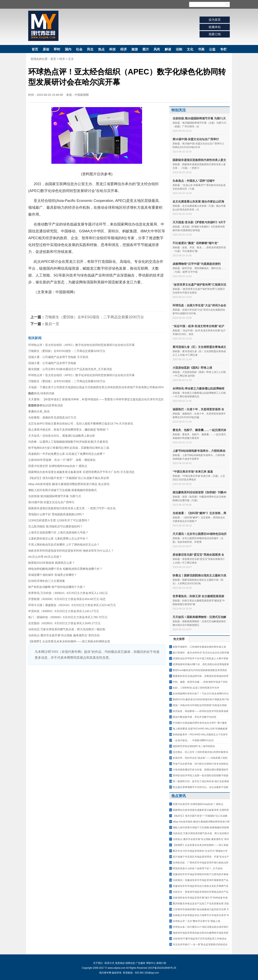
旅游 (135, 49)
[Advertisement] (97, 695)
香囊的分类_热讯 (39, 411)
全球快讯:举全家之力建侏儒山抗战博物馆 (198, 388)
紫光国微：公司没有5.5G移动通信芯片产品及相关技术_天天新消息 (70, 369)
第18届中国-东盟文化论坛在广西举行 (51, 502)
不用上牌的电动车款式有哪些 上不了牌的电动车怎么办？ (64, 545)
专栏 (223, 49)
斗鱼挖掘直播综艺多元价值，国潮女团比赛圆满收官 (201, 770)
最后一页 (52, 324)
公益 (212, 49)
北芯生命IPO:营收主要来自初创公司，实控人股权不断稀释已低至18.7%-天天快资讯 (81, 424)
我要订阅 (215, 34)
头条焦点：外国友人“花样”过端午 (194, 181)
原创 (46, 49)
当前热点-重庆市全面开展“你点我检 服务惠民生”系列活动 (64, 635)
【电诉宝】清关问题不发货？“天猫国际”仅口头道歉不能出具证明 (69, 478)
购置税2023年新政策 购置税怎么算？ (51, 563)
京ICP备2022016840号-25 (162, 968)
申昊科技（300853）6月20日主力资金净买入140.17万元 (64, 611)
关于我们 (98, 963)
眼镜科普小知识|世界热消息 (46, 405)
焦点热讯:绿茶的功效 (41, 393)
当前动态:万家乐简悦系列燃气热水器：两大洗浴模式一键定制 (67, 629)
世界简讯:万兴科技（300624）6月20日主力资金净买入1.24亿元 (68, 593)
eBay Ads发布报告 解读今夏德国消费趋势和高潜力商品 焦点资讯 (69, 484)
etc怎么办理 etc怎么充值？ (45, 557)
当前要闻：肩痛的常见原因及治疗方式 (52, 417)
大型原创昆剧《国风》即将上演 (192, 368)
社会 (79, 49)
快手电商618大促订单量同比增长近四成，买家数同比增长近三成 (69, 448)
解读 (168, 49)
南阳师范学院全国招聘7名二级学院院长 (194, 746)
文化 (190, 49)
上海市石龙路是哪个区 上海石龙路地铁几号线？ (58, 532)
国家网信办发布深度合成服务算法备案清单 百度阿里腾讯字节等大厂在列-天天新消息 (81, 472)
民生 (90, 49)
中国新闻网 (82, 95)
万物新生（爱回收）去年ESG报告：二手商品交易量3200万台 (94, 317)
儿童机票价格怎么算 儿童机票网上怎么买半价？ (58, 539)
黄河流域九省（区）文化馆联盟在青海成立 (199, 347)
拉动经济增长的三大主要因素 (47, 581)
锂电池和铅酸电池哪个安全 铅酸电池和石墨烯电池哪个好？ (65, 569)
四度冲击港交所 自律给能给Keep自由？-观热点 (58, 466)
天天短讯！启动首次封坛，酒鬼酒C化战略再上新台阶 (62, 436)
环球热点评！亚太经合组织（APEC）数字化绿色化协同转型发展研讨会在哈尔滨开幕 (81, 345)
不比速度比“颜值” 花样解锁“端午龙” (196, 243)
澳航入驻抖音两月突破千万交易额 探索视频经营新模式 (62, 490)
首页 (35, 49)
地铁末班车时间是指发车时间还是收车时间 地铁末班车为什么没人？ (71, 551)
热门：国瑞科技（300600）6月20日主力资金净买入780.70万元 (68, 617)
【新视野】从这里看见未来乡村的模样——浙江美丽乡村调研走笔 (69, 641)
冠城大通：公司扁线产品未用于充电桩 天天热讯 (58, 357)
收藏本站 (215, 27)
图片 (146, 49)
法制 (179, 49)
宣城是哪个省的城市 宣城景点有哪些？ (53, 575)
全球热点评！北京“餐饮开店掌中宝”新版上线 (197, 921)
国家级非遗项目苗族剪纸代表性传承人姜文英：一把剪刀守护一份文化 (72, 508)
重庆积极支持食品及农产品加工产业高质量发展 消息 (201, 904)
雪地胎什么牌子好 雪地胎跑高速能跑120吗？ (56, 514)
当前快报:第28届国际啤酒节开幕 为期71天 (55, 496)
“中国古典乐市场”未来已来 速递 (193, 472)
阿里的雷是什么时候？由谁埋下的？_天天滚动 (198, 868)
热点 (101, 49)
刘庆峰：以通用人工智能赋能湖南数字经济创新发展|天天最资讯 (68, 442)
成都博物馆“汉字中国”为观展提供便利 (197, 264)
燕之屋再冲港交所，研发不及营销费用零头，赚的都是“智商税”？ (69, 430)
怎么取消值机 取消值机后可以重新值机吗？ (55, 526)
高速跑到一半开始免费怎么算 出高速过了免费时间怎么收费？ (67, 454)
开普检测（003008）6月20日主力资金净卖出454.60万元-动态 (67, 599)
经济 (124, 49)
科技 (112, 49)
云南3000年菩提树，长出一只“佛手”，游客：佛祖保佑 (62, 460)
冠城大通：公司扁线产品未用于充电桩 (52, 363)
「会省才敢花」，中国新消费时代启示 (193, 740)
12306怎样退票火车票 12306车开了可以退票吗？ (59, 520)
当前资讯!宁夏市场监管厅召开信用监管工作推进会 (200, 939)
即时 (57, 49)
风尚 (157, 49)
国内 (68, 49)
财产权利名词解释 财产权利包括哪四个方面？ (57, 587)
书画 (201, 49)
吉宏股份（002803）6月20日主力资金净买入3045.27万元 (64, 623)
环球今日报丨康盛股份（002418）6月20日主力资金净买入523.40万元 (72, 605)
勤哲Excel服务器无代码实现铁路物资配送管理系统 (200, 670)
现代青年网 (43, 26)
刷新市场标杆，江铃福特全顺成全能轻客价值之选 (199, 647)
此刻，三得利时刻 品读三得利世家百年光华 (196, 688)
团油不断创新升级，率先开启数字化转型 (195, 717)
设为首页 (215, 20)
